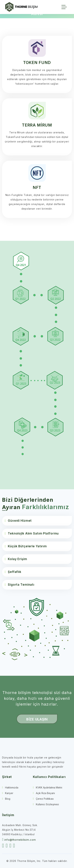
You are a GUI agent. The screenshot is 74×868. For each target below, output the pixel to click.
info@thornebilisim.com (20, 840)
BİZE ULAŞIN (37, 719)
